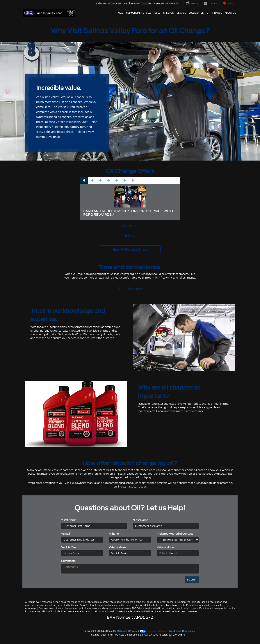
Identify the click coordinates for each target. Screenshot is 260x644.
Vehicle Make (117, 547)
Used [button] (157, 13)
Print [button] (130, 235)
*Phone (114, 534)
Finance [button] (217, 13)
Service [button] (181, 13)
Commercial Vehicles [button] (139, 13)
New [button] (121, 13)
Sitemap (123, 631)
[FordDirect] (72, 635)
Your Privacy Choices (154, 631)
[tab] (84, 181)
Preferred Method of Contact (175, 534)
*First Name (69, 520)
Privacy (133, 631)
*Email (66, 534)
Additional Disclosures (182, 631)
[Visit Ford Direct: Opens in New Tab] (186, 635)
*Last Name (140, 520)
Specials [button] (169, 13)
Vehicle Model (165, 547)
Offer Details (130, 226)
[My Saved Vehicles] (228, 3)
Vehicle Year (69, 547)
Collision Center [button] (199, 13)
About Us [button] (230, 13)
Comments (68, 561)
